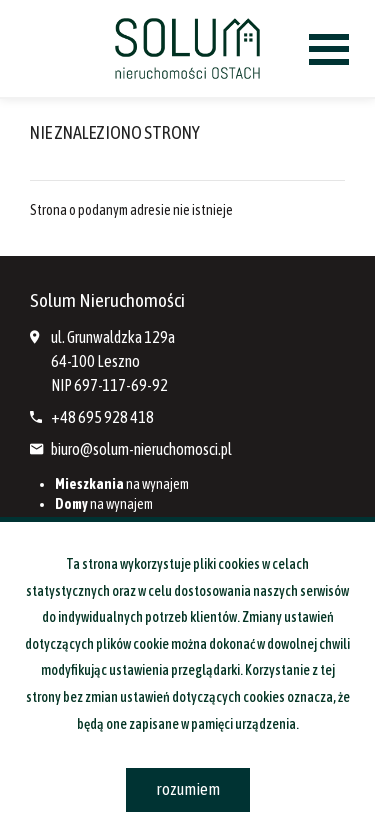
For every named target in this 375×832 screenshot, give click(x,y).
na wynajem (122, 484)
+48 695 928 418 (102, 417)
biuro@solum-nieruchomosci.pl (141, 449)
